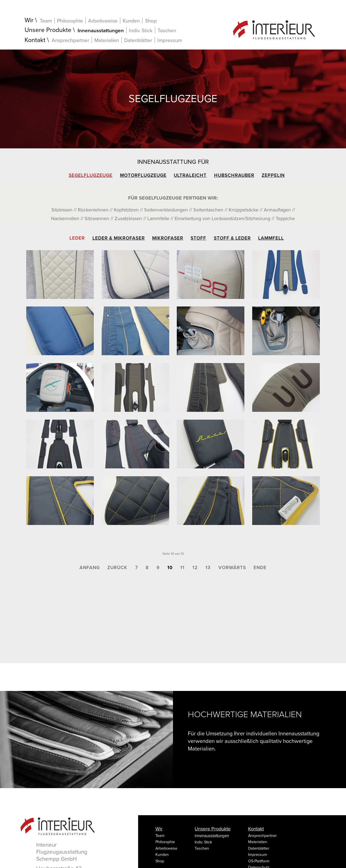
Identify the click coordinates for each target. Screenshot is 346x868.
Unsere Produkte (48, 30)
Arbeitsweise (103, 21)
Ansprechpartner (70, 40)
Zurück (117, 568)
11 (182, 568)
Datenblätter (138, 40)
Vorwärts (232, 568)
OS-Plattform (259, 861)
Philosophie (70, 21)
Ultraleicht (190, 175)
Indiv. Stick (141, 30)
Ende (260, 568)
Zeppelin (273, 175)
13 (208, 568)
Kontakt (35, 40)
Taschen (167, 31)
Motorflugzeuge (143, 175)
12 (195, 568)
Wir (29, 20)
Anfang (90, 568)
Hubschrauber (234, 175)
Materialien (107, 40)
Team (46, 21)
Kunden (131, 21)
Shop (151, 21)
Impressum (170, 40)
